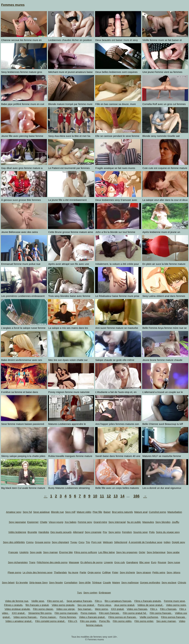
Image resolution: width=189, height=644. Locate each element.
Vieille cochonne (149, 617)
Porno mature (88, 613)
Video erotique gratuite (17, 609)
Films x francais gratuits (148, 601)
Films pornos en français (122, 617)
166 (136, 496)
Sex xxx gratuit (86, 605)
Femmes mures (13, 5)
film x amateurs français (118, 601)
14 (122, 496)
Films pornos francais (173, 617)
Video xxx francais (137, 609)
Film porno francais (161, 613)
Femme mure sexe (174, 601)
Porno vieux (104, 605)
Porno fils (104, 621)
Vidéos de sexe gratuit (150, 605)
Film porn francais (109, 613)
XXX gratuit (117, 609)
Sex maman (85, 609)
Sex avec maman (166, 621)
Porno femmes (68, 617)
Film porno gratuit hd (135, 613)
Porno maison (48, 617)
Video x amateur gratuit (19, 621)
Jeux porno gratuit (124, 605)
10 (95, 496)
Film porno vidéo (122, 621)
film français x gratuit (37, 605)
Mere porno (101, 609)
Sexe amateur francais (79, 601)
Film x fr (72, 621)
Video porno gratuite (63, 605)
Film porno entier (144, 621)
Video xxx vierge (66, 609)
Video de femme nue (17, 601)
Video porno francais (25, 617)
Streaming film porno (40, 613)
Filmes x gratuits (13, 605)
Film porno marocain (66, 613)
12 (109, 496)
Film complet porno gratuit (50, 621)
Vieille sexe (38, 601)
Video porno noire (176, 605)
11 (102, 496)
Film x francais (168, 609)
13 (116, 496)
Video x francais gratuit (92, 617)
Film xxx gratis (88, 621)
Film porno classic (43, 609)
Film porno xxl (55, 601)
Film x (98, 601)
